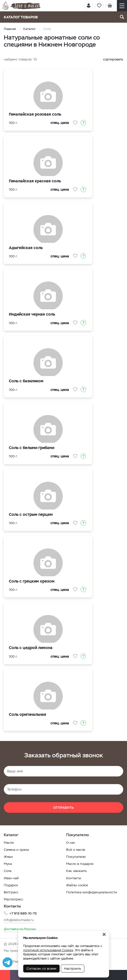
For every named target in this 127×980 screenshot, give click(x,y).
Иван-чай (11, 878)
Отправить (63, 808)
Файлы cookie (77, 885)
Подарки (11, 885)
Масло (9, 843)
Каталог (30, 29)
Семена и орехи (16, 850)
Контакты (74, 878)
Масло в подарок (80, 864)
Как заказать (77, 871)
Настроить (73, 969)
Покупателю (76, 857)
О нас (71, 843)
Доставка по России (20, 929)
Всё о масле (76, 850)
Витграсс (11, 892)
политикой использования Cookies (48, 950)
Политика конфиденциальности (92, 892)
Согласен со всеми (41, 969)
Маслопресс (14, 899)
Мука (8, 864)
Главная (10, 29)
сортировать (113, 59)
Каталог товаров (22, 17)
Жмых (8, 857)
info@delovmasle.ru (19, 920)
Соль (8, 871)
